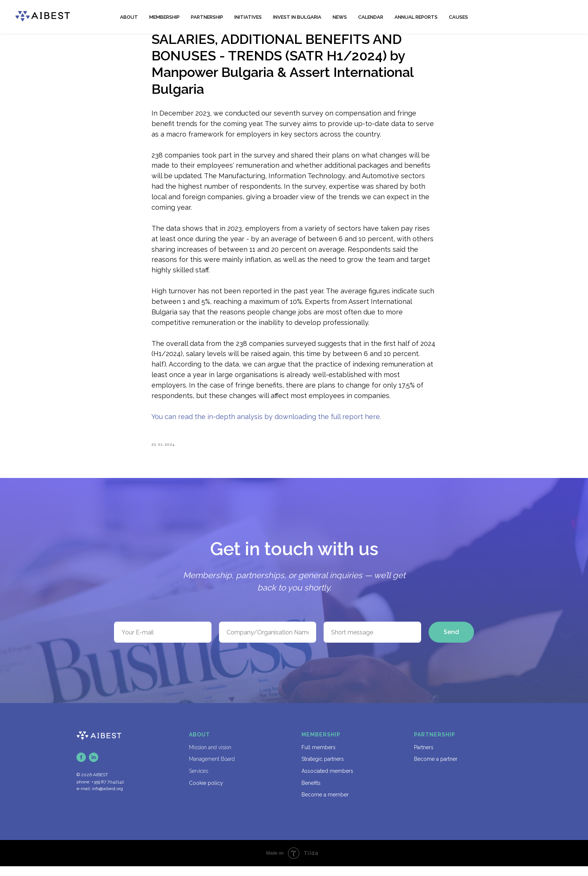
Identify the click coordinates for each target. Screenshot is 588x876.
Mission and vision (210, 757)
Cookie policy (206, 793)
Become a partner (436, 769)
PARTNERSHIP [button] (207, 17)
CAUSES (458, 17)
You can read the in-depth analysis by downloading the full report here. (266, 421)
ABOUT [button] (129, 17)
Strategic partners (323, 769)
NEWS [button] (340, 17)
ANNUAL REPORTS (416, 17)
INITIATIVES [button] (248, 17)
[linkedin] (94, 767)
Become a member (325, 804)
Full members (319, 757)
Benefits (311, 793)
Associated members (327, 781)
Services (199, 781)
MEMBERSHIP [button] (164, 17)
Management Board (212, 769)
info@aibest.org (107, 798)
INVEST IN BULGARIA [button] (297, 17)
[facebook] (81, 767)
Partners (424, 757)
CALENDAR (371, 17)
